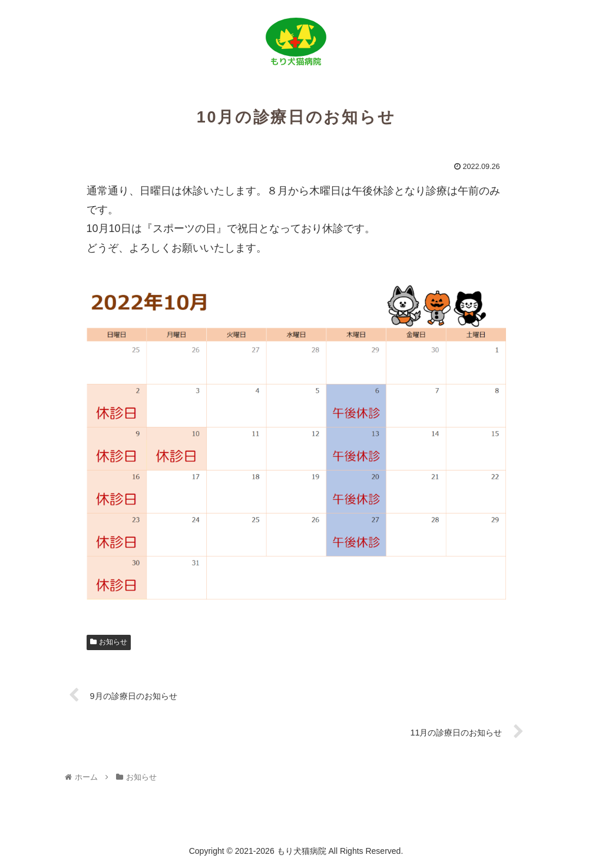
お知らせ (109, 642)
